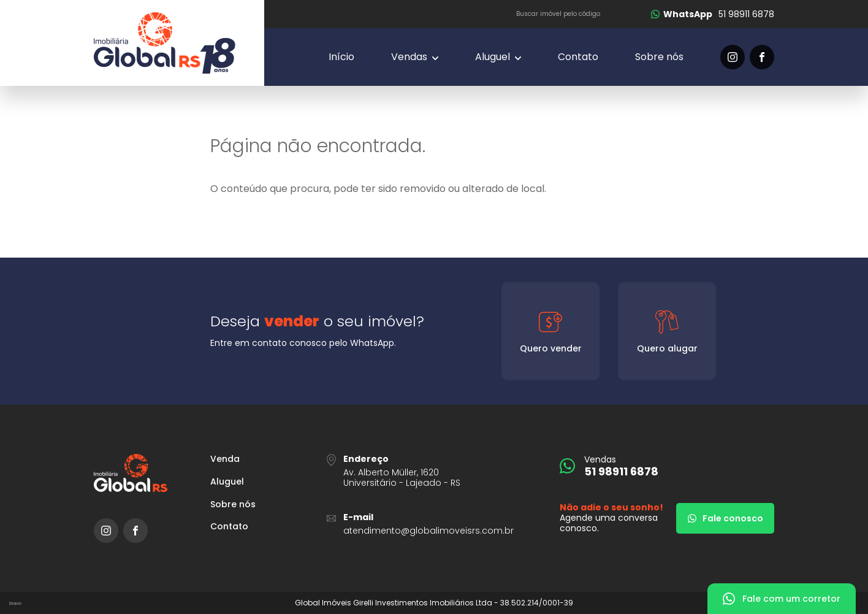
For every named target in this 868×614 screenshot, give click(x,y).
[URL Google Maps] (434, 471)
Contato (578, 57)
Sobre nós (659, 57)
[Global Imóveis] (179, 43)
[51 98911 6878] (713, 14)
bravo (15, 603)
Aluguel (227, 482)
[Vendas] (415, 57)
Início (341, 57)
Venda (225, 459)
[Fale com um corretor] (782, 599)
